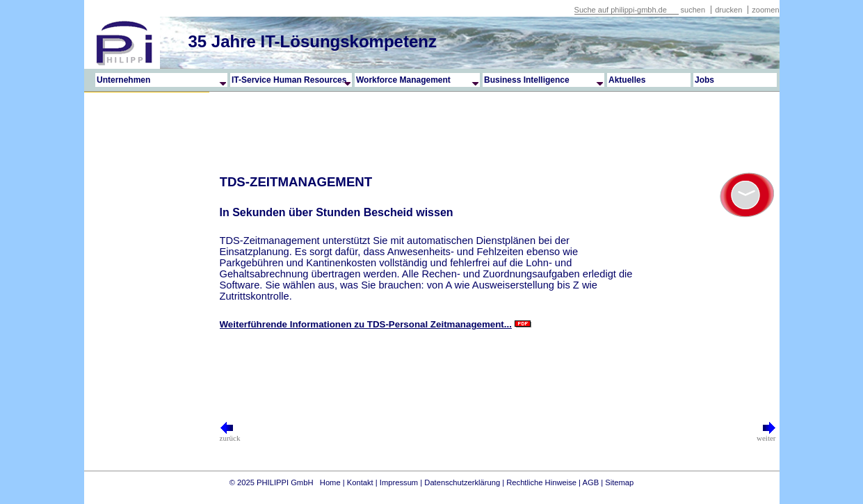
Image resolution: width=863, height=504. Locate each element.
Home (330, 482)
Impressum (399, 482)
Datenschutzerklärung (462, 482)
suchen (693, 10)
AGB (591, 482)
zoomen (765, 10)
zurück (230, 434)
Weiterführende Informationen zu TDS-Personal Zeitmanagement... (366, 324)
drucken (729, 10)
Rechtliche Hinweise (541, 482)
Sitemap (619, 482)
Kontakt (360, 482)
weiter (766, 434)
